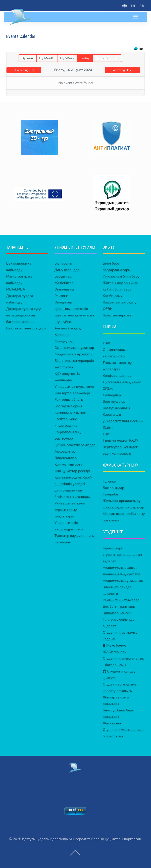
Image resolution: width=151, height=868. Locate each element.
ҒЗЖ (107, 343)
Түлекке (109, 481)
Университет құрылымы (74, 387)
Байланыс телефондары (26, 328)
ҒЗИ (106, 434)
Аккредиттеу (65, 451)
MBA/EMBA (16, 289)
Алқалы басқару (68, 328)
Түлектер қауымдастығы (75, 536)
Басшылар (63, 276)
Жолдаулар (64, 341)
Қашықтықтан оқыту (120, 302)
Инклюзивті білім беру (121, 276)
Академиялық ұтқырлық (123, 581)
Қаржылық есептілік (71, 309)
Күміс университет (118, 315)
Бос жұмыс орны (68, 406)
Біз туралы (63, 263)
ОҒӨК (107, 309)
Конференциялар (117, 376)
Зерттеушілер (114, 402)
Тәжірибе (110, 494)
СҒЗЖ (108, 389)
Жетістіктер (64, 283)
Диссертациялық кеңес (122, 382)
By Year (27, 58)
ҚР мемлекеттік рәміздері (75, 445)
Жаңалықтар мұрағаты (73, 354)
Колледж (62, 335)
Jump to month (107, 58)
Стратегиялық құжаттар (74, 348)
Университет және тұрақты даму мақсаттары (70, 510)
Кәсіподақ (63, 542)
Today (85, 58)
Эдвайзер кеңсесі (117, 613)
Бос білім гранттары (119, 607)
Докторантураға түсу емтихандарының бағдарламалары (24, 315)
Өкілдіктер (63, 302)
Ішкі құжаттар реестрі (72, 471)
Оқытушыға (64, 289)
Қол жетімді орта (68, 464)
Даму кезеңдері (67, 270)
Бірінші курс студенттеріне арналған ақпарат (122, 555)
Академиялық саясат (120, 568)
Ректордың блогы (69, 400)
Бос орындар (113, 488)
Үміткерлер (112, 395)
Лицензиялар (66, 458)
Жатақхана (112, 723)
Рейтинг (61, 296)
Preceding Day (25, 70)
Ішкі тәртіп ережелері (72, 393)
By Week (67, 58)
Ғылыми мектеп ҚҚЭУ (121, 440)
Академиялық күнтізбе (122, 574)
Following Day (121, 70)
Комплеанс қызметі (70, 413)
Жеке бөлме (114, 645)
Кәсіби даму (113, 296)
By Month (47, 58)
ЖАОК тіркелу (115, 652)
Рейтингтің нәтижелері (122, 600)
